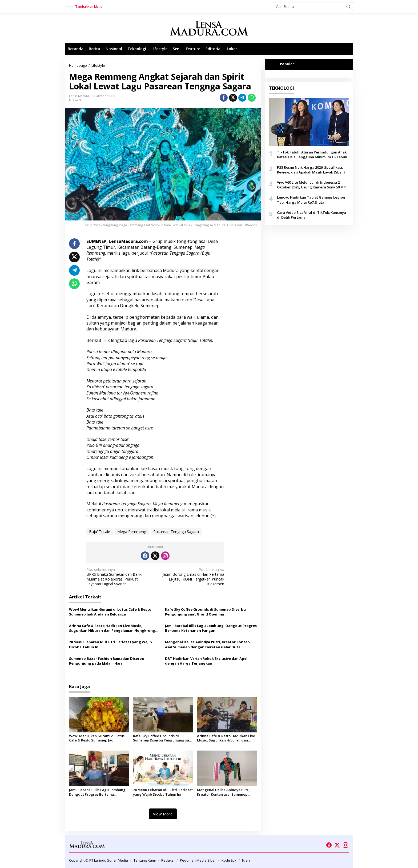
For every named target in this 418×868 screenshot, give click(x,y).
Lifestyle (75, 99)
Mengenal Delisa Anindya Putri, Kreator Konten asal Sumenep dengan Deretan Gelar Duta (207, 644)
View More (163, 814)
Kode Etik (229, 860)
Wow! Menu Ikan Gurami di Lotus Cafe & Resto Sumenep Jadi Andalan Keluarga (110, 612)
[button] (348, 7)
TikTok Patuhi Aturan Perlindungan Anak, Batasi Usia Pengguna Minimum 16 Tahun (312, 155)
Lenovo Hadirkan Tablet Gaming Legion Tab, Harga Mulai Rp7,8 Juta (311, 200)
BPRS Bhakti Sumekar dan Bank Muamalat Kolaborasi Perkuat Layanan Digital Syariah (119, 577)
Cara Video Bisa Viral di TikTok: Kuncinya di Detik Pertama (312, 215)
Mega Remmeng (132, 532)
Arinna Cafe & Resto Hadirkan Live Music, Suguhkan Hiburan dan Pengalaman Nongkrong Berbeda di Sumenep (112, 628)
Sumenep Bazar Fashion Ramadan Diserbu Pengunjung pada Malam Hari (107, 661)
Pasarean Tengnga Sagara (176, 532)
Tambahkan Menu (89, 7)
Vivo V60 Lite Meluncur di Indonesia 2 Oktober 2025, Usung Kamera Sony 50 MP (311, 185)
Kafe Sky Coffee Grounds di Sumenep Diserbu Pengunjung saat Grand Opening (205, 612)
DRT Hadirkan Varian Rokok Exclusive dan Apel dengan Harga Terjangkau (206, 661)
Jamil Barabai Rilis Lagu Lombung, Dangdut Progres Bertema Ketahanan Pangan (211, 628)
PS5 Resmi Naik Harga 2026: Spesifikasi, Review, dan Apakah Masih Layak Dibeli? (311, 170)
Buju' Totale (100, 532)
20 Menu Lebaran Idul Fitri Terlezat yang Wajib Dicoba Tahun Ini (110, 644)
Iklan (246, 860)
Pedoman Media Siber (198, 860)
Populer (287, 64)
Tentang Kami (145, 860)
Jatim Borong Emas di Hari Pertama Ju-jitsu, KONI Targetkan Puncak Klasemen (191, 577)
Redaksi (168, 860)
